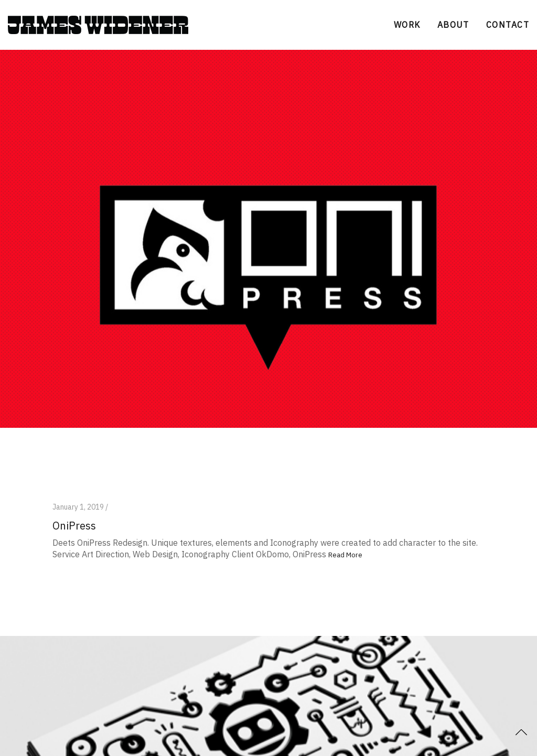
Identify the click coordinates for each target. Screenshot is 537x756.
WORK (407, 25)
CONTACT (508, 25)
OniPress (74, 526)
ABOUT (453, 25)
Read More (345, 555)
